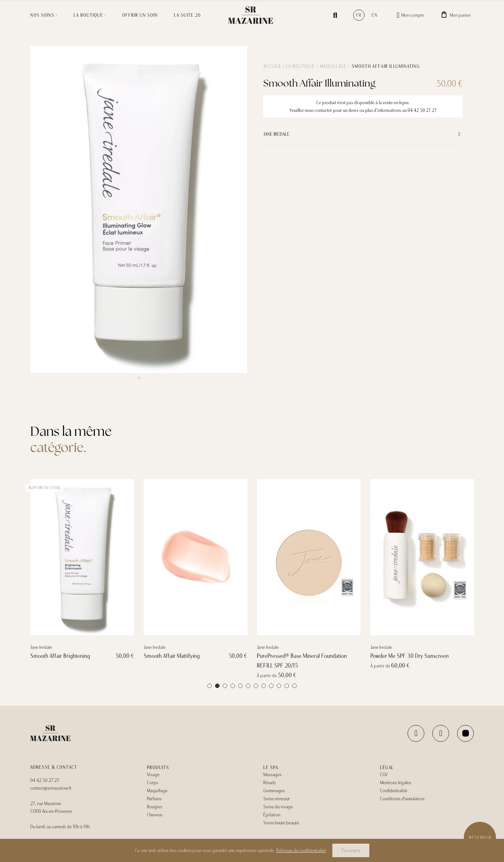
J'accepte (351, 850)
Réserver (480, 838)
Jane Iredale (276, 134)
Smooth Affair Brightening (60, 678)
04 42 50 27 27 (422, 110)
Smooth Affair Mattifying (172, 678)
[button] (139, 378)
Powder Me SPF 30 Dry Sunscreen (410, 678)
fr (359, 15)
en (375, 15)
